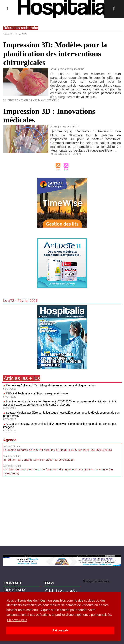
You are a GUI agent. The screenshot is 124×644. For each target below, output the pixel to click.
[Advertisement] (62, 512)
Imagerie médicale (19, 100)
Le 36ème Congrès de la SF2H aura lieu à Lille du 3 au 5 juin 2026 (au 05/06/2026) (58, 450)
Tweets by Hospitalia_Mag (96, 581)
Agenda (10, 440)
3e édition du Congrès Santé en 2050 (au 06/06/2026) (39, 460)
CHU (51, 591)
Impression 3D (59, 154)
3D (5, 100)
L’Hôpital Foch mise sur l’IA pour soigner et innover (37, 393)
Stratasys (53, 100)
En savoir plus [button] (17, 620)
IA (60, 592)
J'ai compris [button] (60, 630)
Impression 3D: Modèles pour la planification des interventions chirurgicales (55, 54)
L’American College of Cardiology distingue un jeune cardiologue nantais (51, 385)
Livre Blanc (38, 100)
